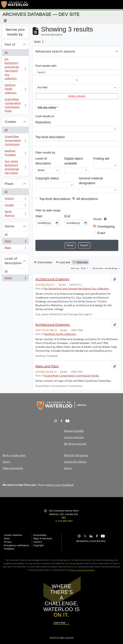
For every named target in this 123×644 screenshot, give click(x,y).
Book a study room (14, 455)
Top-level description (50, 137)
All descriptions (87, 199)
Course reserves (74, 437)
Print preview (43, 262)
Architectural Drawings (52, 279)
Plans (15, 242)
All (6, 53)
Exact (101, 233)
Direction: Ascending (105, 268)
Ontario (15, 199)
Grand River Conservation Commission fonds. (15, 105)
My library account (75, 444)
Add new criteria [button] (47, 107)
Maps (15, 248)
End (67, 216)
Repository (43, 122)
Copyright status (47, 178)
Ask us (68, 468)
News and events (13, 468)
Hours (6, 462)
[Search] (77, 72)
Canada (15, 206)
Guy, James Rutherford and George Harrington (15, 167)
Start (39, 216)
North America (15, 213)
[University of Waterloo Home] (15, 4)
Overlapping (106, 226)
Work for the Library (76, 455)
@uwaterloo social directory (91, 541)
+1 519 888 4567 (64, 521)
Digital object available (74, 161)
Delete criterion (77, 96)
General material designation (91, 181)
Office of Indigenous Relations (82, 570)
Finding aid (101, 159)
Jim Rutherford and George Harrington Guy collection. (15, 69)
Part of (10, 44)
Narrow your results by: (15, 32)
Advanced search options (55, 51)
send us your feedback (60, 485)
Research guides (74, 431)
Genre (10, 226)
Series (15, 278)
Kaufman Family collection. (15, 89)
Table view (80, 262)
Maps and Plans (47, 366)
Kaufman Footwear (15, 153)
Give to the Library (75, 462)
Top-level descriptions (55, 199)
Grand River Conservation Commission (15, 140)
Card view (63, 262)
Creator (11, 122)
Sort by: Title (79, 268)
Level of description (13, 261)
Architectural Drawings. (53, 325)
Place (9, 184)
